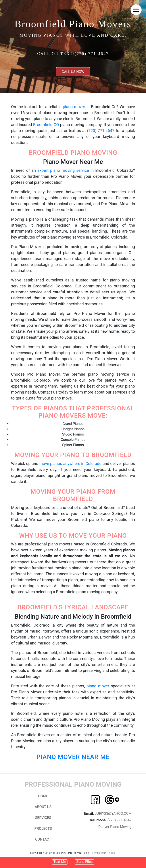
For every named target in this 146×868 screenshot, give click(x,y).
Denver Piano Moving (115, 827)
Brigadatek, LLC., (107, 853)
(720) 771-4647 (101, 131)
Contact (43, 839)
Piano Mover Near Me (73, 757)
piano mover (74, 107)
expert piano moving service (63, 170)
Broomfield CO (46, 125)
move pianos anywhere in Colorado (70, 464)
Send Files (85, 862)
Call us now (73, 72)
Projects (43, 829)
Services (43, 818)
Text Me (60, 862)
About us (43, 807)
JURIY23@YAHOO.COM (108, 814)
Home (43, 796)
